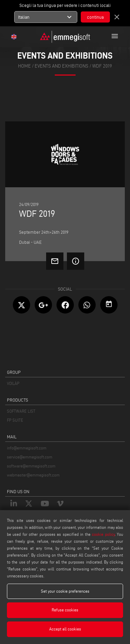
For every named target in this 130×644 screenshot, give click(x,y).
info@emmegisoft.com (27, 448)
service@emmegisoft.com (30, 457)
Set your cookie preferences (65, 591)
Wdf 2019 (102, 66)
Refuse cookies (65, 610)
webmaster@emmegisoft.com (33, 475)
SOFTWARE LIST (21, 411)
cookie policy (103, 534)
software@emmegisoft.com (31, 466)
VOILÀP (13, 383)
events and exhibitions (62, 66)
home (24, 66)
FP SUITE (15, 420)
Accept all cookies (65, 629)
